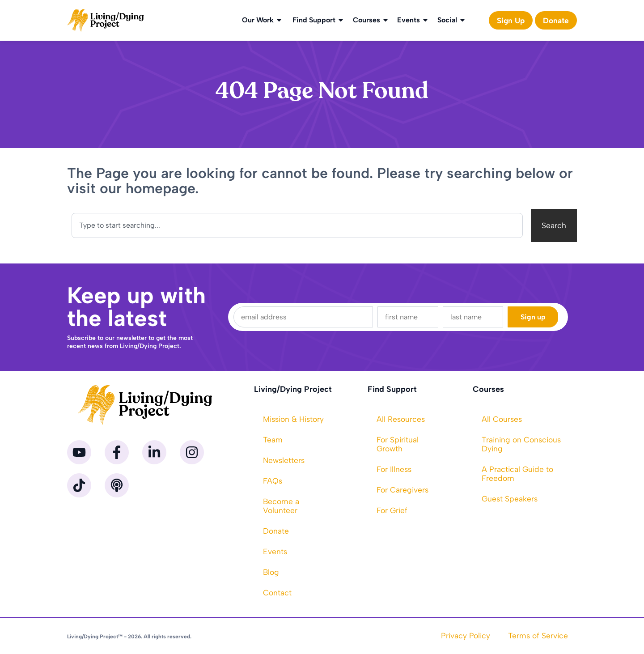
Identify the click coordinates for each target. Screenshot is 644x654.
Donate (276, 531)
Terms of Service (538, 635)
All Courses (502, 419)
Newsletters (284, 460)
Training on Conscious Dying (521, 444)
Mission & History (293, 419)
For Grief (392, 510)
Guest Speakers (510, 499)
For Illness (394, 469)
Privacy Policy (466, 635)
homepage (160, 188)
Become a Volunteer (281, 506)
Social (452, 20)
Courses (371, 20)
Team (273, 440)
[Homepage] (106, 20)
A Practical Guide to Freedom (517, 474)
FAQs (273, 481)
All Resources (401, 419)
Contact (277, 592)
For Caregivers (402, 490)
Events (413, 20)
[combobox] (297, 225)
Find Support (318, 20)
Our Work (262, 20)
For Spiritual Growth (398, 444)
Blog (271, 572)
